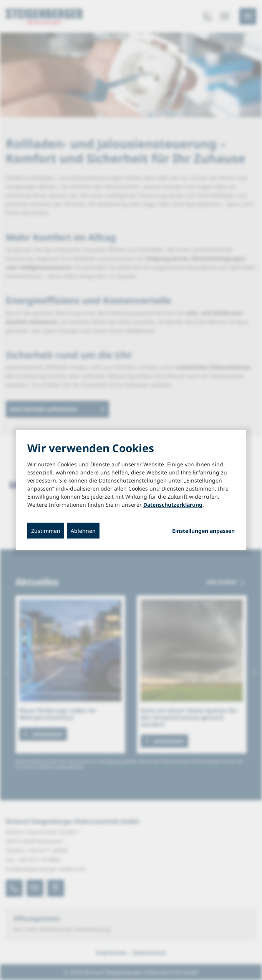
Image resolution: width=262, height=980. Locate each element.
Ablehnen (83, 531)
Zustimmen (46, 531)
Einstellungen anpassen (203, 531)
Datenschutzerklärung (173, 505)
